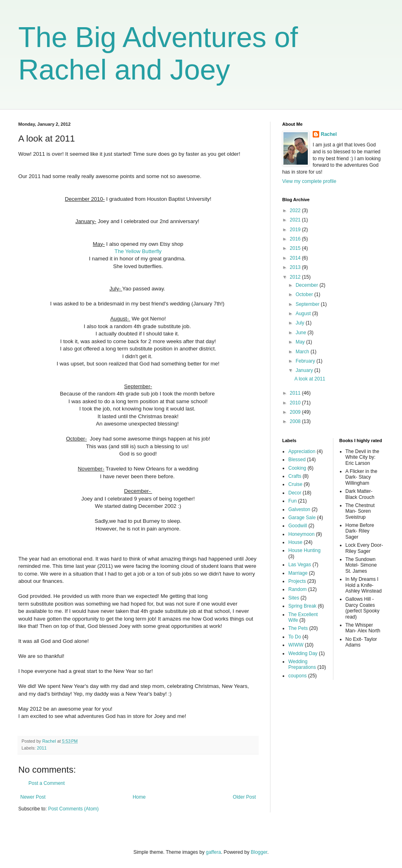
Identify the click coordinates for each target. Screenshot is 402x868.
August (304, 314)
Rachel (329, 134)
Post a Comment (46, 783)
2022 (296, 211)
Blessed (297, 460)
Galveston (299, 509)
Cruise (295, 484)
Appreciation (302, 451)
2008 (296, 421)
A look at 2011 (310, 379)
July (301, 323)
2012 (296, 277)
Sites (294, 598)
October (305, 294)
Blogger (259, 852)
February (306, 361)
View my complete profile (309, 181)
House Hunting (304, 550)
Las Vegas (300, 565)
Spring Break (302, 606)
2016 (296, 239)
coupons (297, 676)
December (308, 285)
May (301, 342)
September (308, 304)
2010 (296, 403)
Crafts (295, 476)
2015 (296, 248)
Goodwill (298, 526)
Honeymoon (301, 534)
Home (139, 797)
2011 (42, 748)
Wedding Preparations (302, 664)
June (301, 333)
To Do (295, 637)
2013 (296, 267)
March (303, 352)
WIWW (296, 645)
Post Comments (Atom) (73, 809)
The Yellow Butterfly (138, 251)
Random (297, 589)
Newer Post (33, 797)
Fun (293, 501)
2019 (296, 230)
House (295, 542)
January (305, 370)
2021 (296, 220)
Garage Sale (302, 518)
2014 (296, 258)
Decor (295, 493)
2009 (296, 412)
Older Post (244, 797)
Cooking (297, 468)
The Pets (298, 628)
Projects (297, 581)
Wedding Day (303, 653)
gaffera (213, 852)
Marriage (298, 573)
